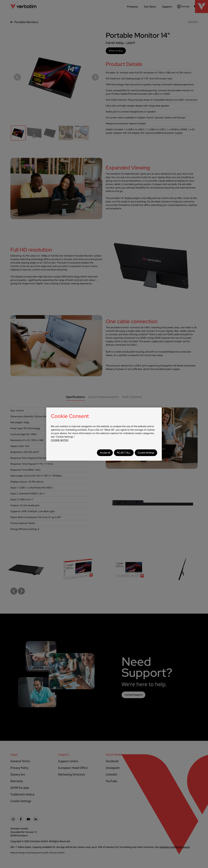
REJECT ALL (124, 453)
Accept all (105, 453)
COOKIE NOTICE (60, 440)
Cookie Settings (146, 453)
